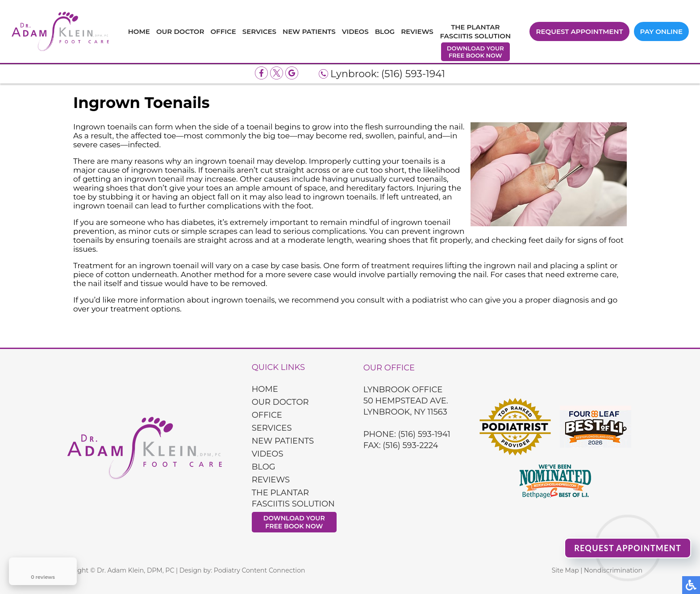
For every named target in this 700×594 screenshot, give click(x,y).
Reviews (417, 31)
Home (139, 31)
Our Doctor (180, 31)
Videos (355, 31)
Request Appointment (579, 31)
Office (223, 31)
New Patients (309, 31)
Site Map (565, 570)
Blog (385, 31)
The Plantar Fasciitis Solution (475, 31)
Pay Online (661, 31)
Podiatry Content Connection (260, 570)
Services (259, 31)
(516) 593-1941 (413, 74)
